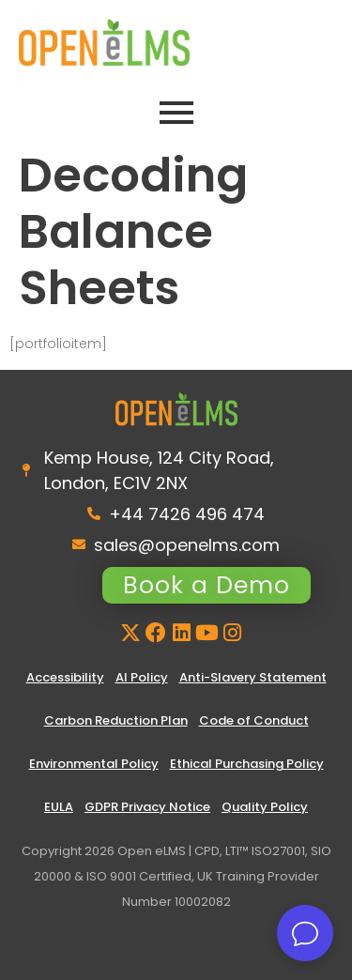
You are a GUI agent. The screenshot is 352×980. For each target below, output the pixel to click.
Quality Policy (265, 807)
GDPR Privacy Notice (147, 807)
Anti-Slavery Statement (253, 677)
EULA (59, 807)
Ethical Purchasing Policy (247, 764)
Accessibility (65, 677)
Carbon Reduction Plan (116, 720)
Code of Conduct (254, 720)
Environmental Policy (94, 764)
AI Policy (142, 677)
